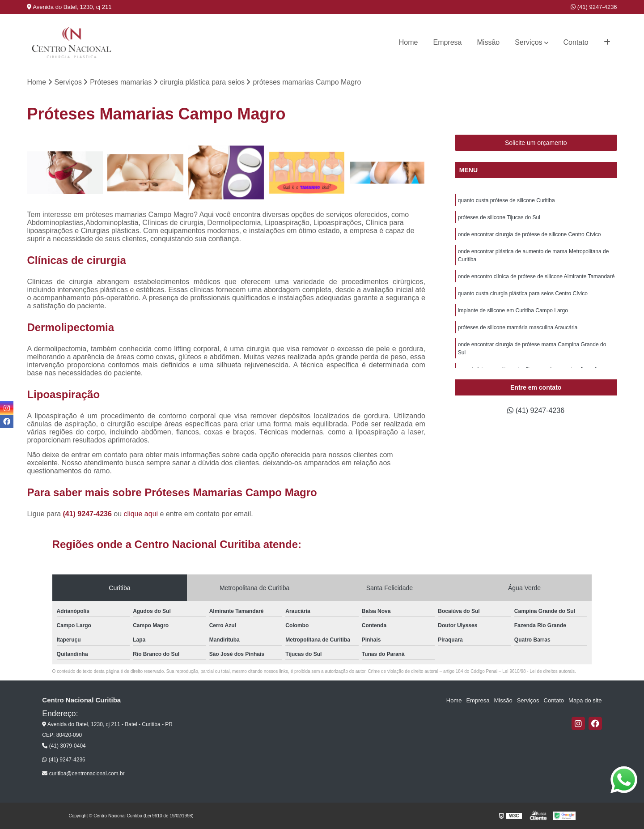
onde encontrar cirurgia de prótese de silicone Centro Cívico (530, 234)
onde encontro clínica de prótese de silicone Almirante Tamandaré (536, 276)
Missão (489, 42)
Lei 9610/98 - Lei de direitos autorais (538, 671)
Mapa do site (585, 700)
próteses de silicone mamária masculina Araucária (518, 327)
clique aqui (141, 514)
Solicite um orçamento (536, 143)
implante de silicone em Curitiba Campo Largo (513, 310)
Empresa (447, 42)
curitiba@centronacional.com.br (83, 774)
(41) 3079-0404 (64, 746)
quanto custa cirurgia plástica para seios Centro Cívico (523, 293)
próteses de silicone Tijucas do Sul (499, 217)
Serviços (528, 42)
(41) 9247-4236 (594, 7)
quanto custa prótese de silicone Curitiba (506, 200)
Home (409, 42)
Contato (576, 42)
